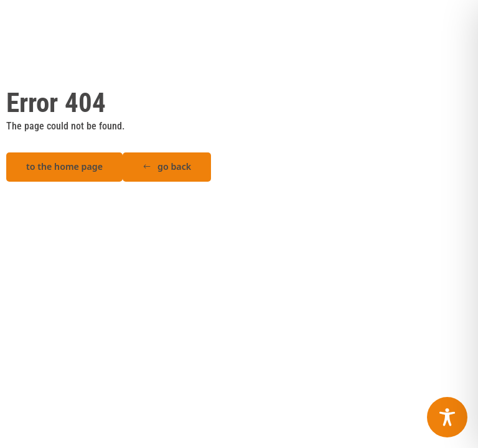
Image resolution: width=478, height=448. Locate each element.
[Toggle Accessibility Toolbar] (447, 417)
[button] (167, 167)
